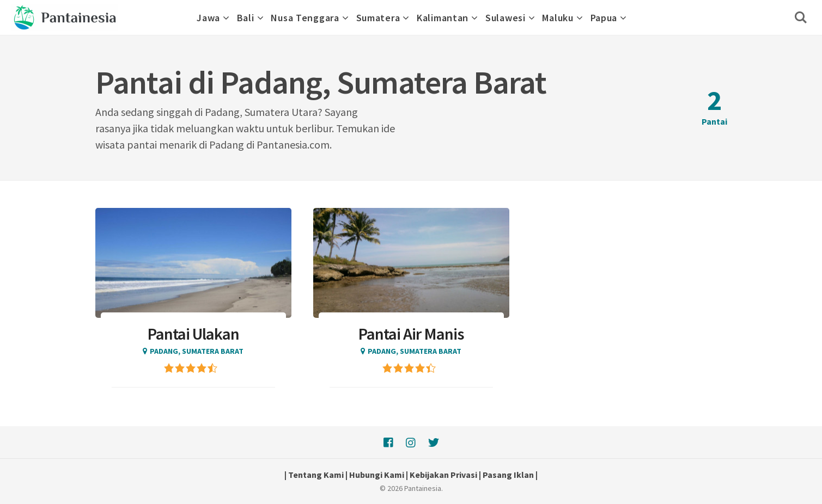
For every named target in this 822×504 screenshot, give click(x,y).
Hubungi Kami (377, 475)
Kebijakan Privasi (443, 475)
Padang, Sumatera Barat (197, 351)
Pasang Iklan (508, 475)
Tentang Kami (316, 475)
